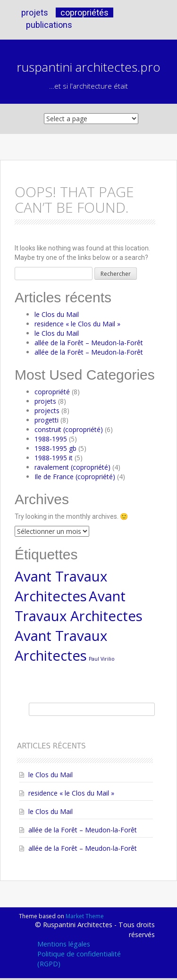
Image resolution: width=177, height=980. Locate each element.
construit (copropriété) (69, 429)
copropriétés (84, 12)
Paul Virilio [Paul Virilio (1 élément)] (102, 659)
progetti (46, 420)
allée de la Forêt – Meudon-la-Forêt (89, 343)
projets (35, 12)
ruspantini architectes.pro (88, 67)
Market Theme (85, 916)
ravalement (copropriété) (72, 467)
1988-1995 (51, 439)
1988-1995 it (54, 458)
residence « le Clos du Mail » (77, 324)
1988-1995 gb (55, 448)
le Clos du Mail (57, 314)
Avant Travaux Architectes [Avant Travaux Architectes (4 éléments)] (61, 586)
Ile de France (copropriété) (75, 477)
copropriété (52, 392)
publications (49, 25)
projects (47, 411)
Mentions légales (64, 944)
